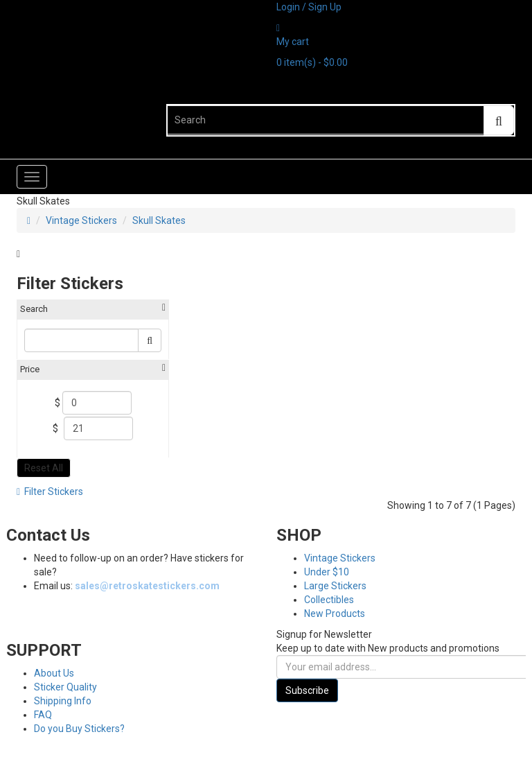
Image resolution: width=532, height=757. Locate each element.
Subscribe (307, 690)
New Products (335, 614)
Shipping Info (63, 701)
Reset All (44, 468)
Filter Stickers (50, 491)
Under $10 (327, 572)
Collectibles (329, 600)
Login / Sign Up (309, 7)
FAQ (43, 715)
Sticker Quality (65, 687)
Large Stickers (335, 586)
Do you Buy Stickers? (79, 729)
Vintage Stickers (81, 220)
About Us (54, 673)
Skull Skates (159, 220)
